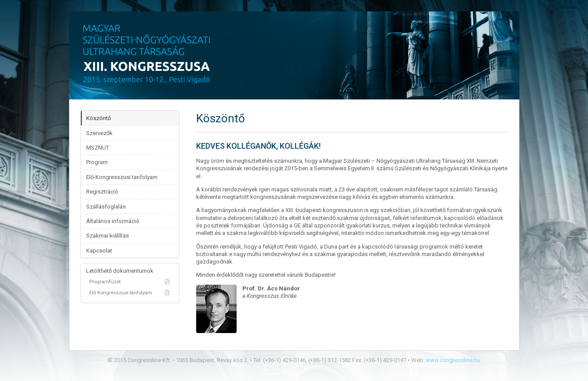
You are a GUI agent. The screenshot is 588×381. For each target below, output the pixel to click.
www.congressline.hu (453, 360)
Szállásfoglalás (106, 207)
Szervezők (99, 133)
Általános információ (113, 221)
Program (97, 162)
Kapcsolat (99, 251)
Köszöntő (99, 118)
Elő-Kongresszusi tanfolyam (122, 177)
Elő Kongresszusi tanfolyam (130, 293)
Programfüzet (130, 282)
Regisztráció (102, 192)
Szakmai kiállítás (108, 236)
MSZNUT (98, 148)
